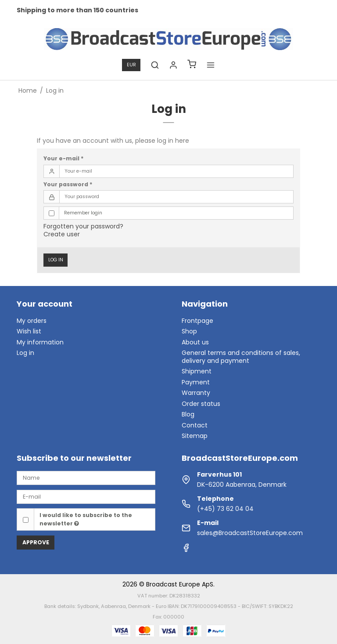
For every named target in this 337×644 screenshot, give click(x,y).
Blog (188, 414)
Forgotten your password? (83, 226)
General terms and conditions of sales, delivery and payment (241, 357)
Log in (56, 260)
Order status (201, 404)
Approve (36, 542)
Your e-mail (64, 158)
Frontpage (197, 321)
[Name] (86, 478)
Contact (195, 425)
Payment (196, 382)
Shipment (197, 371)
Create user (62, 234)
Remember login (83, 213)
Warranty (196, 393)
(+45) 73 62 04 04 (225, 509)
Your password (68, 184)
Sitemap (195, 436)
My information (40, 342)
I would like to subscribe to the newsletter (86, 519)
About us (195, 342)
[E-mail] (86, 496)
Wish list (29, 331)
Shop (189, 331)
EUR (131, 65)
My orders (32, 321)
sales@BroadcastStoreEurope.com (250, 533)
